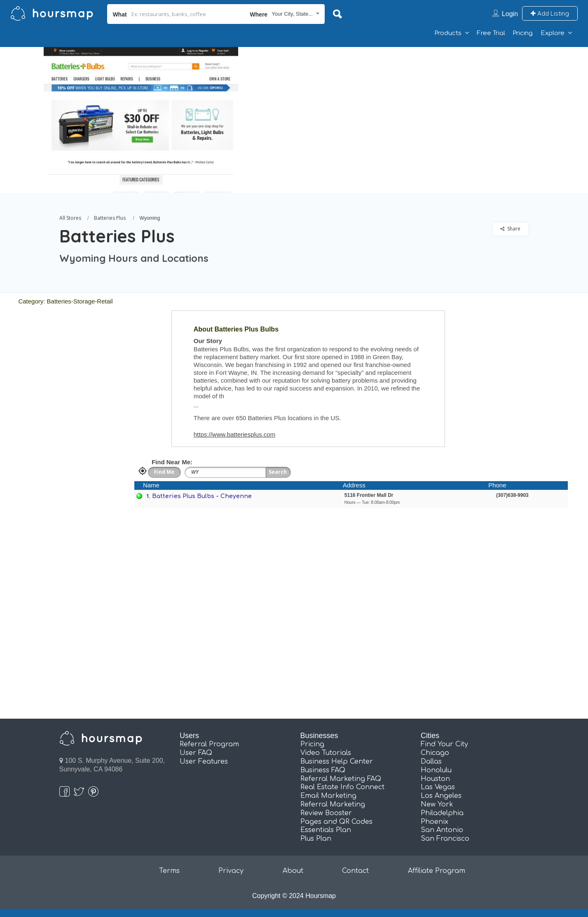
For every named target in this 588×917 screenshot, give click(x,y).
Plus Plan (316, 839)
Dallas (431, 762)
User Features (204, 762)
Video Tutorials (326, 753)
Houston (435, 779)
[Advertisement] (423, 105)
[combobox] (285, 14)
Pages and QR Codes (336, 822)
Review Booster (326, 813)
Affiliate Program (437, 871)
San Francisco (445, 839)
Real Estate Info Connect (342, 787)
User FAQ (196, 753)
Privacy (231, 871)
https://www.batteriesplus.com (234, 434)
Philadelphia (442, 813)
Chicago (435, 753)
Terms (169, 871)
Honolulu (436, 770)
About (293, 871)
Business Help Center (337, 762)
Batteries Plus (110, 218)
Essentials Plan (326, 830)
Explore (553, 33)
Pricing (523, 33)
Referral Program (209, 744)
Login (510, 14)
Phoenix (435, 822)
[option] (141, 120)
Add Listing (550, 13)
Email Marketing (328, 796)
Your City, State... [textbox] (292, 14)
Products (448, 33)
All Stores (70, 218)
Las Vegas (438, 787)
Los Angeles (441, 796)
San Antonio (442, 830)
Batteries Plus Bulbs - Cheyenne (202, 496)
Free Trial (491, 33)
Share (510, 229)
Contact (355, 871)
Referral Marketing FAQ (341, 779)
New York (437, 804)
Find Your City (444, 744)
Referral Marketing (333, 804)
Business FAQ (323, 770)
